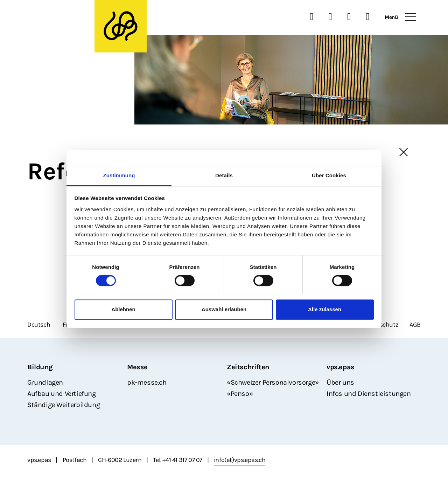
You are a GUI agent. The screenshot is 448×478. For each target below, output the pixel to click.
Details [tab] (224, 175)
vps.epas (341, 367)
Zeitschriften (248, 367)
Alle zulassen (325, 310)
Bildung (40, 367)
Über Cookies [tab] (329, 175)
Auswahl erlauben (224, 310)
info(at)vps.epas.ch (240, 460)
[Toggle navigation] (411, 17)
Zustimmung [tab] (119, 175)
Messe (137, 367)
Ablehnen (123, 310)
